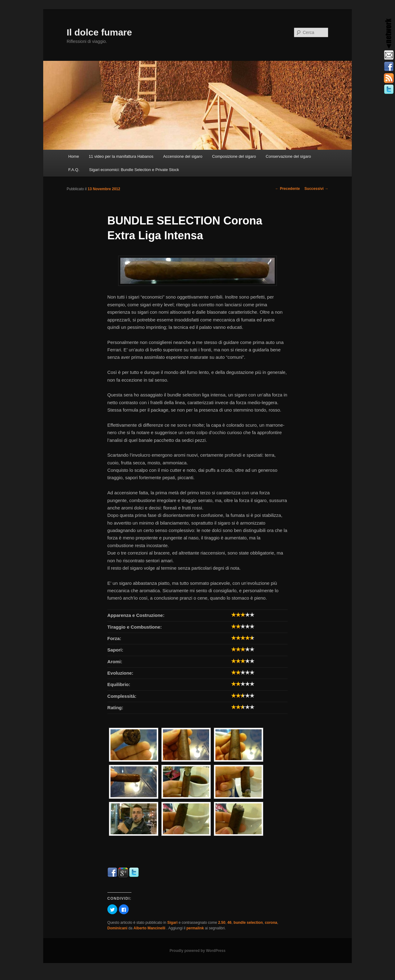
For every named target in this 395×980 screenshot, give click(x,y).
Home (74, 156)
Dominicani (117, 928)
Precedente (288, 189)
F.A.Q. (74, 170)
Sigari (172, 923)
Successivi (316, 189)
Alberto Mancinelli (150, 928)
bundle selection (248, 923)
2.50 (222, 923)
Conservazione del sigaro (288, 156)
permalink (195, 928)
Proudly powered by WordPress (197, 951)
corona (271, 923)
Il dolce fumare (99, 32)
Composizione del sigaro (234, 156)
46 (229, 923)
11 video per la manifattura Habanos (121, 156)
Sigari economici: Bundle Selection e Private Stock (134, 170)
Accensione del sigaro (183, 156)
